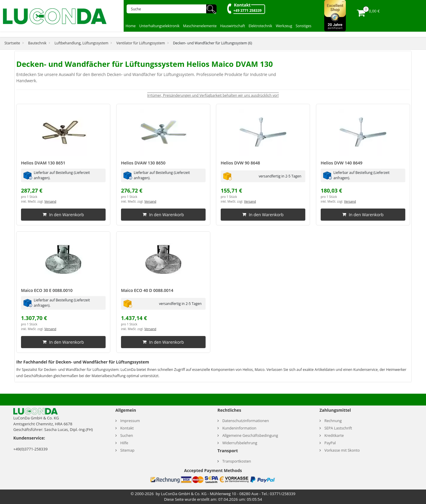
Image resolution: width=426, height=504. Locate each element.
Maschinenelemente (200, 26)
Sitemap (127, 450)
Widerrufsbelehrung (240, 443)
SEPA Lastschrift (338, 428)
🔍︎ (211, 9)
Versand (50, 201)
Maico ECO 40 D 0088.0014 (147, 290)
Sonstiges (303, 26)
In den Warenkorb (63, 215)
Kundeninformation (239, 428)
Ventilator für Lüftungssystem (141, 43)
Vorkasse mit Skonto (342, 450)
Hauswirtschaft (233, 26)
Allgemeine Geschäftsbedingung (250, 436)
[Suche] (169, 9)
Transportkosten (237, 461)
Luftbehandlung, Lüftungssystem (81, 43)
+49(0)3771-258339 (30, 449)
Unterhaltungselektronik (159, 26)
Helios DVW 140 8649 (342, 163)
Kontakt (242, 5)
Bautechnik (37, 43)
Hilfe (124, 443)
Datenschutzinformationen (246, 421)
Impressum (130, 421)
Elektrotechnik (260, 26)
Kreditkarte (334, 436)
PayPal (330, 443)
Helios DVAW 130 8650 (143, 163)
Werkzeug (284, 26)
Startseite (12, 43)
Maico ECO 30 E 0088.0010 (47, 290)
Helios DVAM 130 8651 (43, 163)
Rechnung (333, 421)
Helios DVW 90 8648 (240, 163)
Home (131, 26)
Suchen (126, 436)
